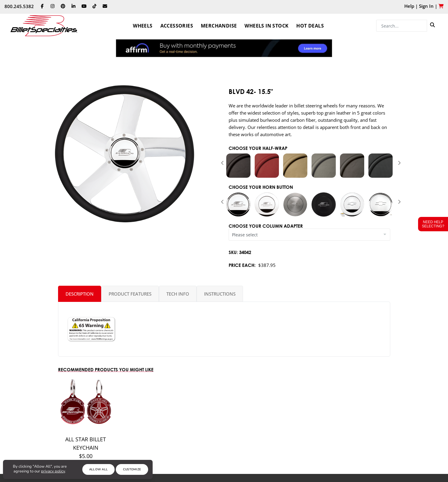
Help (409, 6)
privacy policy (53, 471)
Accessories (177, 26)
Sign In (426, 6)
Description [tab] (80, 294)
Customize (132, 469)
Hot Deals (310, 26)
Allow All (99, 469)
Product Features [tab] (130, 294)
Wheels (143, 26)
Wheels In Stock (266, 26)
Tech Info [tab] (178, 294)
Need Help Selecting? (433, 224)
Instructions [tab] (220, 294)
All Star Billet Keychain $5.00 (86, 448)
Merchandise (219, 26)
